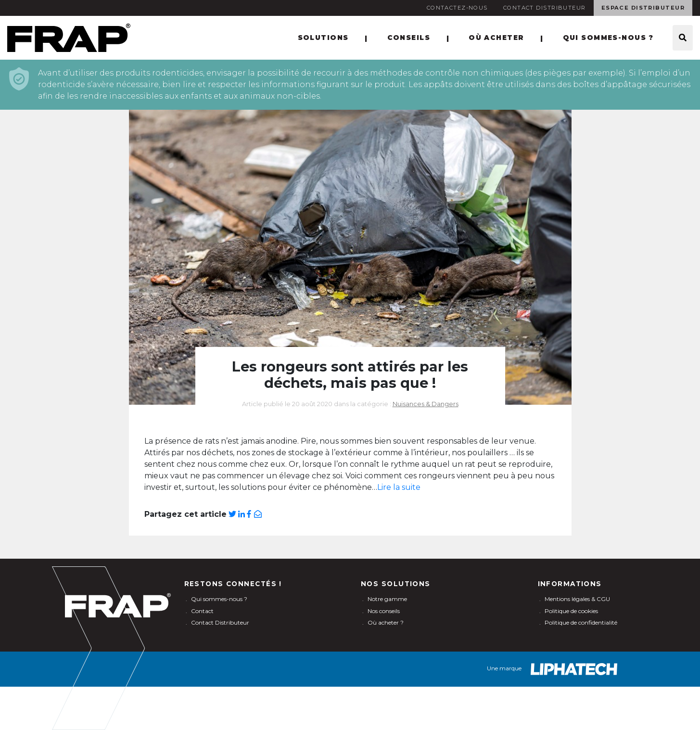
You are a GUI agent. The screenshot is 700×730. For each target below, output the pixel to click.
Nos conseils (384, 611)
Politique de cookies (571, 611)
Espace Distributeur (643, 8)
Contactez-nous (457, 8)
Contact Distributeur (545, 8)
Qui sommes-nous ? (608, 38)
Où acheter (496, 38)
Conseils (409, 38)
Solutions (323, 38)
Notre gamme (387, 599)
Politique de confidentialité (581, 622)
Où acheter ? (386, 622)
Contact (202, 611)
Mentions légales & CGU (577, 599)
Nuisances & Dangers (426, 404)
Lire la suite (399, 487)
